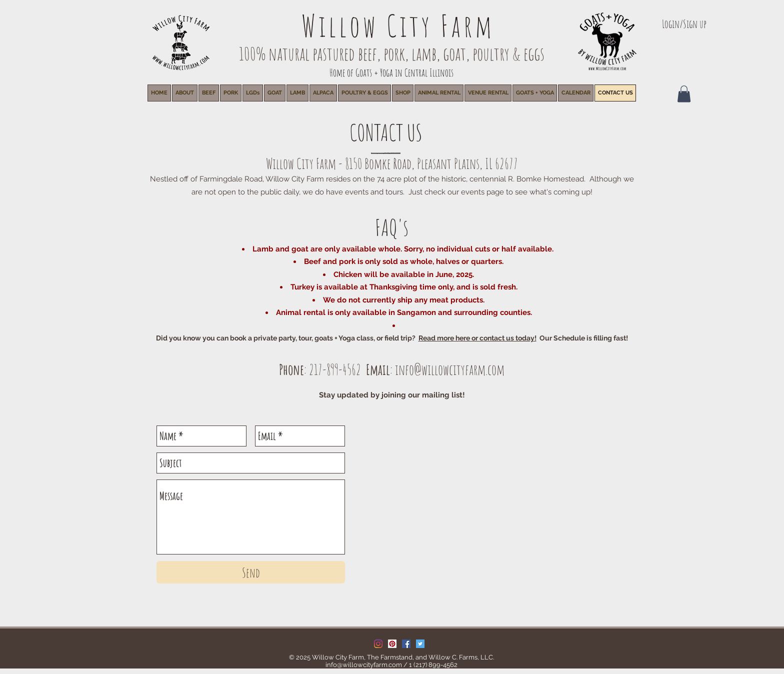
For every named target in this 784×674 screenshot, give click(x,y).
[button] (439, 93)
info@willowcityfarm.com (450, 369)
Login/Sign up (684, 24)
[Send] (251, 572)
